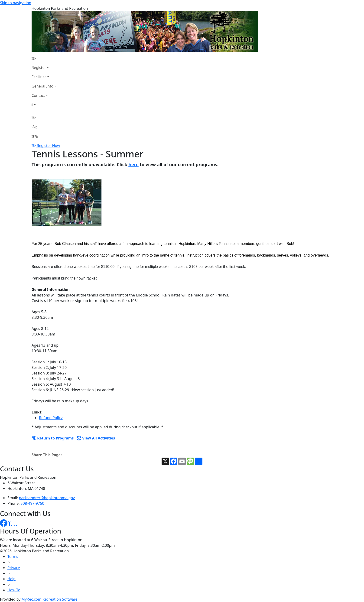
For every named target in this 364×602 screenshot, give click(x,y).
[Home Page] (44, 58)
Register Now (48, 146)
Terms (13, 556)
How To (14, 590)
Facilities (39, 77)
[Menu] (35, 136)
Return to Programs (53, 438)
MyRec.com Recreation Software (49, 599)
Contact (38, 95)
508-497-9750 (32, 503)
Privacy (14, 568)
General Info (42, 86)
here (133, 164)
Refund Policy (51, 418)
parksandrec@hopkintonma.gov (47, 498)
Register (39, 68)
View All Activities (96, 438)
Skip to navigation (16, 3)
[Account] (44, 105)
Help (11, 579)
